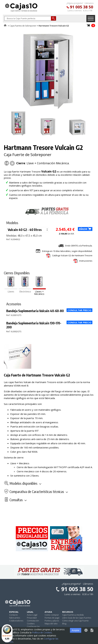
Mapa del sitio (51, 624)
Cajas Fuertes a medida (73, 615)
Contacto (13, 615)
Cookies (31, 624)
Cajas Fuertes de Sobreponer (23, 26)
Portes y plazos (52, 621)
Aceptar (76, 630)
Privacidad (32, 618)
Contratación (33, 621)
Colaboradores (16, 621)
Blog (64, 624)
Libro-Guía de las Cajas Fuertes (77, 618)
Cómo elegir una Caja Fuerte (75, 621)
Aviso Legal (32, 615)
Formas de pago (52, 618)
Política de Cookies (42, 632)
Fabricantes (15, 618)
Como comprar (52, 615)
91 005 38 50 (82, 7)
